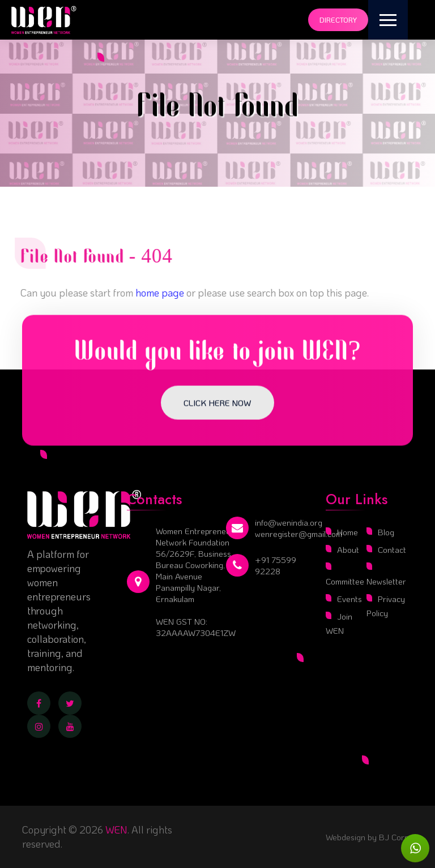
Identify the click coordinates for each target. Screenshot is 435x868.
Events (349, 599)
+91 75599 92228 (276, 565)
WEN (116, 830)
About (348, 549)
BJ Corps (395, 837)
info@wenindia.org (289, 522)
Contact (392, 549)
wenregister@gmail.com (298, 534)
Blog (386, 532)
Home (347, 532)
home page (156, 293)
